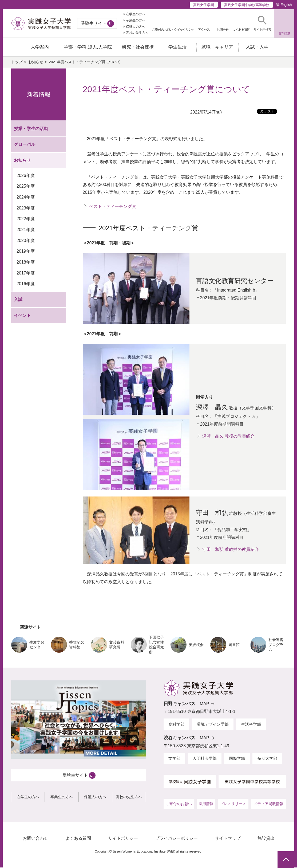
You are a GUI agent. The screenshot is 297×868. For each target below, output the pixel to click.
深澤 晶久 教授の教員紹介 (228, 437)
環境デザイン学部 (213, 725)
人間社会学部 (205, 759)
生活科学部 (251, 725)
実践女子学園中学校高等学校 (247, 5)
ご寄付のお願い (179, 804)
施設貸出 (266, 839)
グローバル (25, 145)
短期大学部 (267, 759)
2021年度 (26, 230)
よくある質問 (78, 839)
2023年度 (26, 209)
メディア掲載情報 (268, 804)
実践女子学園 (204, 5)
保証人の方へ (136, 27)
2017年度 (26, 273)
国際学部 (237, 759)
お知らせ (36, 62)
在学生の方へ (136, 14)
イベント (22, 316)
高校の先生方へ (137, 33)
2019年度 (26, 252)
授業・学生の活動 (31, 129)
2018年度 (26, 263)
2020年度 (26, 241)
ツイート (269, 113)
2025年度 (26, 187)
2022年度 (26, 219)
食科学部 (176, 725)
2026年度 (26, 176)
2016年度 (26, 284)
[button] (262, 23)
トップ (17, 62)
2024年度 (26, 198)
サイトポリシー (123, 839)
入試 (18, 300)
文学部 (174, 759)
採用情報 (206, 804)
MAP (205, 704)
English (286, 5)
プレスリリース (233, 804)
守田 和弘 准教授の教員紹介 (231, 550)
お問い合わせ (35, 839)
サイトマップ (228, 839)
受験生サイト (94, 23)
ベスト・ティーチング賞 (113, 207)
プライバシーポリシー (176, 839)
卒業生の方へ (136, 20)
